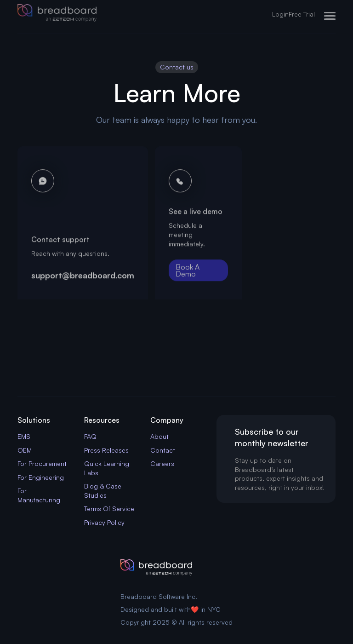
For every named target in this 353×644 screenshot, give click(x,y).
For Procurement (42, 463)
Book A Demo (188, 273)
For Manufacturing (39, 495)
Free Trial (302, 14)
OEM (25, 450)
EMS (24, 436)
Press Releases (106, 450)
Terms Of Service (109, 509)
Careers (162, 463)
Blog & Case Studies (103, 491)
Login (280, 14)
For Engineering (41, 477)
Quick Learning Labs (107, 468)
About (159, 436)
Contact (163, 450)
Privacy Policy (104, 522)
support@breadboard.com (83, 278)
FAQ (90, 436)
